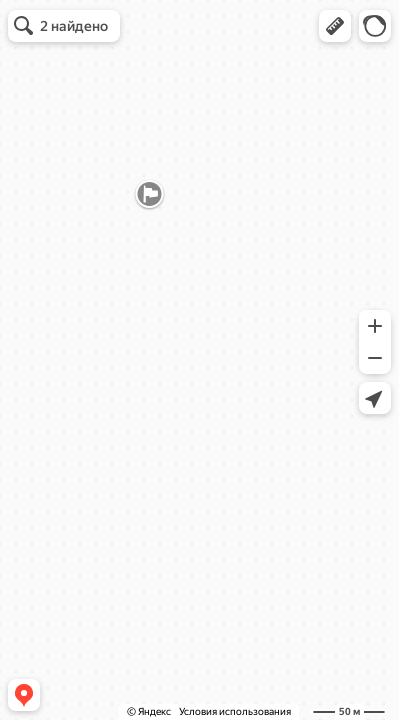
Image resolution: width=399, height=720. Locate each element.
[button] (335, 26)
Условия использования (235, 711)
